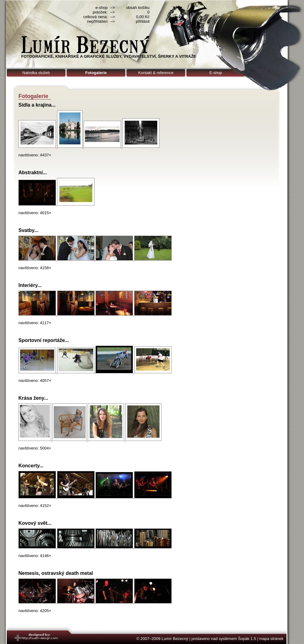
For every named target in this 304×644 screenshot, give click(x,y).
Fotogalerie (96, 73)
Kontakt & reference (156, 73)
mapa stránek (271, 639)
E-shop (216, 73)
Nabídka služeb (36, 73)
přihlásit (143, 21)
